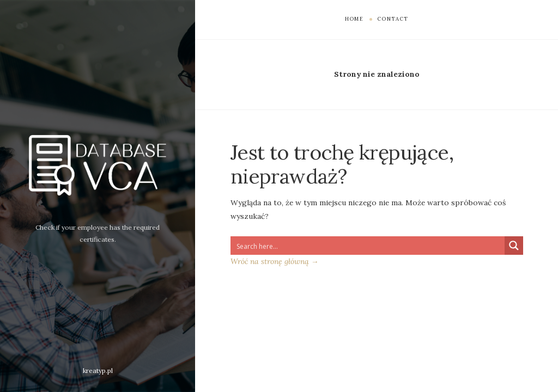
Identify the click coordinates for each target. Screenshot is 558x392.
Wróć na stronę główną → (275, 261)
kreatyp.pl (98, 370)
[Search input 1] (368, 246)
